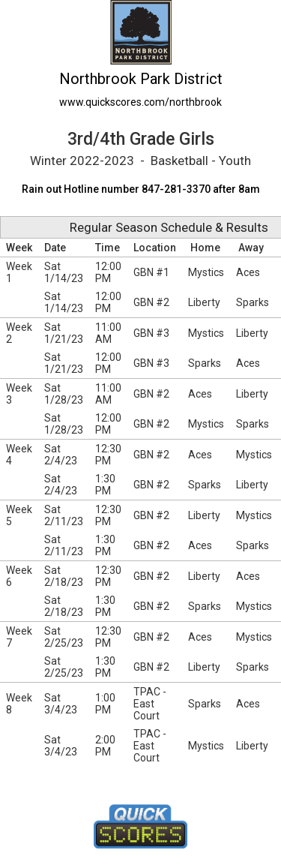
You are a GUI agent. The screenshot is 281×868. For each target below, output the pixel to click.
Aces (248, 272)
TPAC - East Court (150, 704)
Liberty (204, 302)
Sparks (253, 302)
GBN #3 (151, 333)
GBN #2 (151, 302)
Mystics (206, 272)
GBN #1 (151, 272)
